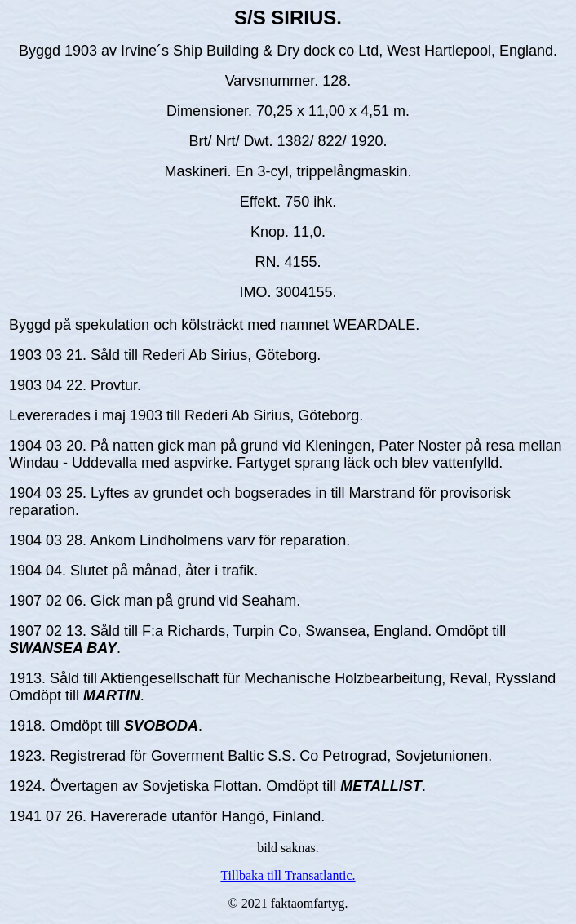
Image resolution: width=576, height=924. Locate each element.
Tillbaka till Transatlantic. (288, 875)
